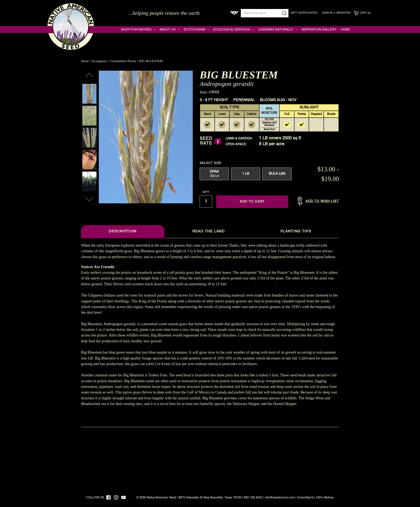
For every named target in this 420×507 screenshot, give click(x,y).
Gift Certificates (304, 13)
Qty (206, 192)
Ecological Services (234, 30)
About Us (170, 30)
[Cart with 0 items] (362, 13)
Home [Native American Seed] (345, 30)
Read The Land (209, 231)
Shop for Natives (138, 30)
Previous (89, 75)
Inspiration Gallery (319, 30)
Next (89, 199)
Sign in (327, 13)
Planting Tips (296, 231)
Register (343, 13)
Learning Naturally (278, 30)
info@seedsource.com (280, 498)
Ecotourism (197, 30)
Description (123, 231)
